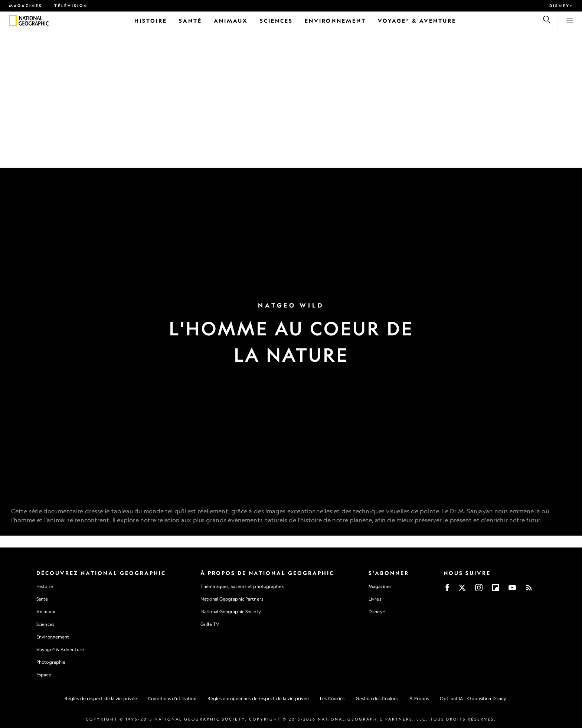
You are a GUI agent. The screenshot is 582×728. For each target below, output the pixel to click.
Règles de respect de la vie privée (101, 698)
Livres (375, 599)
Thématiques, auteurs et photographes (242, 586)
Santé (42, 599)
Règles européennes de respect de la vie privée (258, 698)
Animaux (46, 612)
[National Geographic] (13, 21)
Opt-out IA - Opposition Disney (473, 698)
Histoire (45, 586)
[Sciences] (276, 21)
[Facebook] (447, 590)
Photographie (51, 662)
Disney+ (561, 6)
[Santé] (190, 21)
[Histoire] (151, 21)
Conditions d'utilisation (172, 698)
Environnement (53, 637)
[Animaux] (231, 21)
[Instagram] (479, 590)
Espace (44, 675)
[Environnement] (335, 21)
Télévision (71, 6)
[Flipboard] (496, 590)
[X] (462, 590)
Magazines (26, 6)
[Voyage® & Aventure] (417, 21)
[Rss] (529, 590)
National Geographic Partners (232, 599)
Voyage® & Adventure (60, 649)
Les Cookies (332, 698)
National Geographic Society (231, 612)
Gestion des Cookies (377, 698)
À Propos (419, 698)
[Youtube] (512, 590)
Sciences (45, 624)
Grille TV (210, 624)
